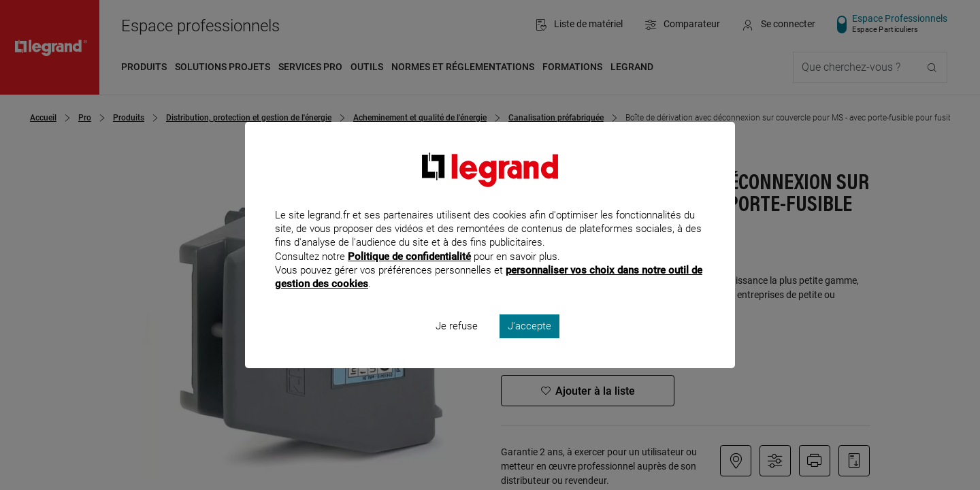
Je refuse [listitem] (457, 344)
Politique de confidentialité (409, 274)
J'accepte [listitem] (529, 344)
